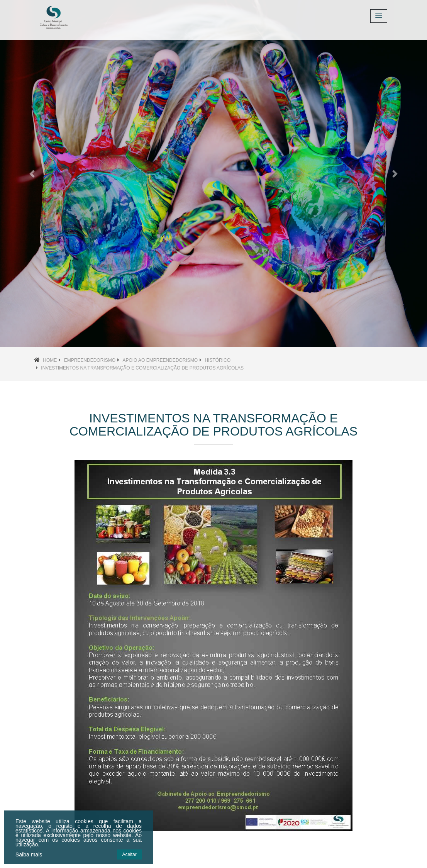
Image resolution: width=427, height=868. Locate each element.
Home (50, 360)
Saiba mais (29, 854)
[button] (32, 174)
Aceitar (129, 854)
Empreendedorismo (90, 360)
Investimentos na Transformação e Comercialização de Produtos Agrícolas (142, 368)
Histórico (218, 360)
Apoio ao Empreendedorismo (160, 360)
